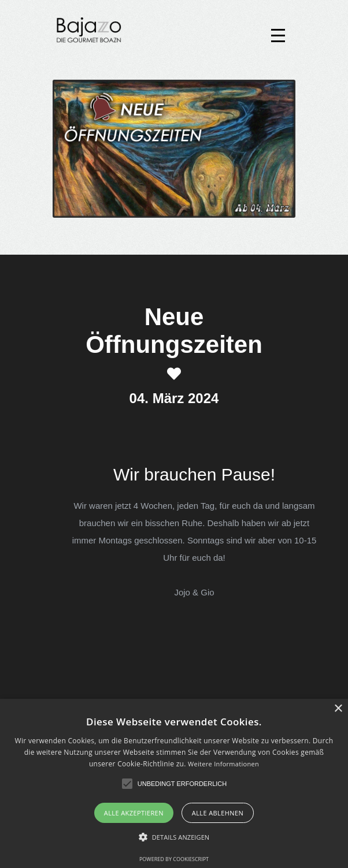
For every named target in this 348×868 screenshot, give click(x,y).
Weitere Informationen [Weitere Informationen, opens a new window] (223, 764)
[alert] (174, 783)
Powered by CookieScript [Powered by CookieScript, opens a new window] (174, 859)
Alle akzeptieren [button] (134, 813)
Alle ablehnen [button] (218, 813)
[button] (127, 784)
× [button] (338, 709)
